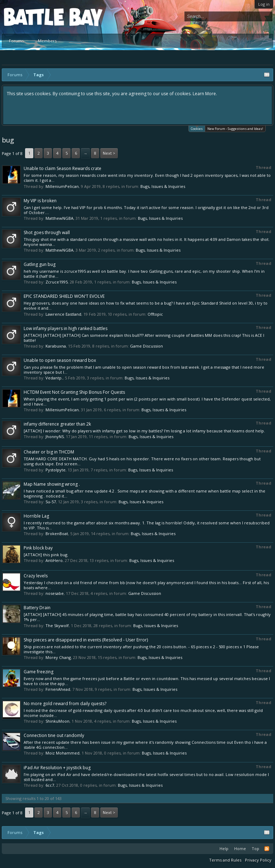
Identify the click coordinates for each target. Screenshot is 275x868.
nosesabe (55, 593)
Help (224, 848)
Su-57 (51, 502)
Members (47, 41)
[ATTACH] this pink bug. (46, 555)
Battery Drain (37, 608)
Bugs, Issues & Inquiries (163, 186)
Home (240, 848)
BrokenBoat (57, 534)
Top (255, 848)
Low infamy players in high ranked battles (66, 328)
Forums (16, 41)
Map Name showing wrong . (52, 484)
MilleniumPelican (62, 186)
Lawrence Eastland (63, 314)
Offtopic (155, 314)
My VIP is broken (40, 201)
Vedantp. (54, 378)
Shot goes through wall (47, 232)
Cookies (197, 128)
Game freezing (38, 672)
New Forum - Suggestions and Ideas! (235, 129)
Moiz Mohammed (62, 753)
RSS (267, 849)
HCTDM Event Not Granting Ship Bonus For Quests (74, 392)
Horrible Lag (36, 516)
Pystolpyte (56, 470)
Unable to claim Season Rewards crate (62, 168)
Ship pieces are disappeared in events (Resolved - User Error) (86, 640)
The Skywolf (57, 625)
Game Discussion (146, 346)
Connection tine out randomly (54, 735)
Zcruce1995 (57, 282)
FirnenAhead (58, 689)
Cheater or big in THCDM (49, 452)
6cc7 (50, 785)
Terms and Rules (225, 860)
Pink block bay (38, 548)
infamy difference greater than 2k (57, 424)
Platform (30, 17)
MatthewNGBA (59, 218)
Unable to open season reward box (60, 360)
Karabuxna (56, 346)
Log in (264, 4)
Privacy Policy (258, 860)
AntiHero (54, 560)
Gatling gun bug (40, 264)
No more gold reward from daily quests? (65, 704)
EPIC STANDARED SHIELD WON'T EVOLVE (64, 296)
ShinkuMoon (57, 721)
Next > (109, 153)
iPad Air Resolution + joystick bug (57, 768)
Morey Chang (58, 657)
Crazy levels (36, 576)
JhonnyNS (55, 437)
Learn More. (205, 94)
